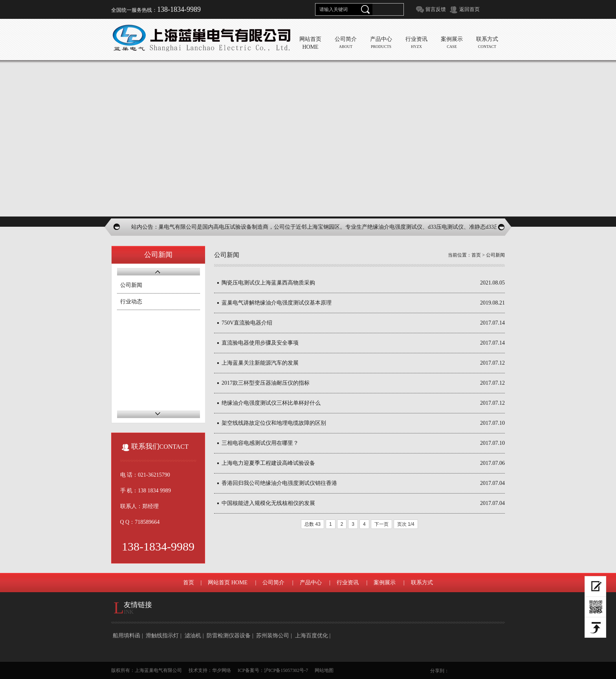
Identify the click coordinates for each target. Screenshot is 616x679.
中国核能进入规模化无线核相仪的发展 (268, 503)
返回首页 (469, 9)
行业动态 (131, 302)
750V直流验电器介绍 (247, 323)
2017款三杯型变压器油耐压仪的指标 (266, 383)
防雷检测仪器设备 (229, 636)
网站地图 (324, 670)
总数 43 (313, 524)
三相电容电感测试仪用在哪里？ (260, 443)
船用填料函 (126, 636)
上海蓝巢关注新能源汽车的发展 (260, 363)
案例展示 (385, 583)
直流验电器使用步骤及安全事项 (260, 343)
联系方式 (422, 583)
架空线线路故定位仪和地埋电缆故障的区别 (274, 423)
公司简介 (273, 583)
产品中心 (311, 583)
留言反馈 (436, 9)
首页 (476, 255)
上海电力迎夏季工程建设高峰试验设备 (268, 463)
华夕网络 (222, 670)
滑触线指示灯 (162, 636)
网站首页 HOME (228, 583)
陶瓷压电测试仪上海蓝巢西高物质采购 (268, 283)
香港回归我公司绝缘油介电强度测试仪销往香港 (279, 483)
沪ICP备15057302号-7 (286, 670)
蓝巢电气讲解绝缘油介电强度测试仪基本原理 (277, 303)
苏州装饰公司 (273, 636)
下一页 (381, 524)
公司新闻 (131, 285)
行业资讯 (348, 583)
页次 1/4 (406, 524)
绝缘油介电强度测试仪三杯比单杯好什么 (271, 403)
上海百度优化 (312, 636)
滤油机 (193, 636)
